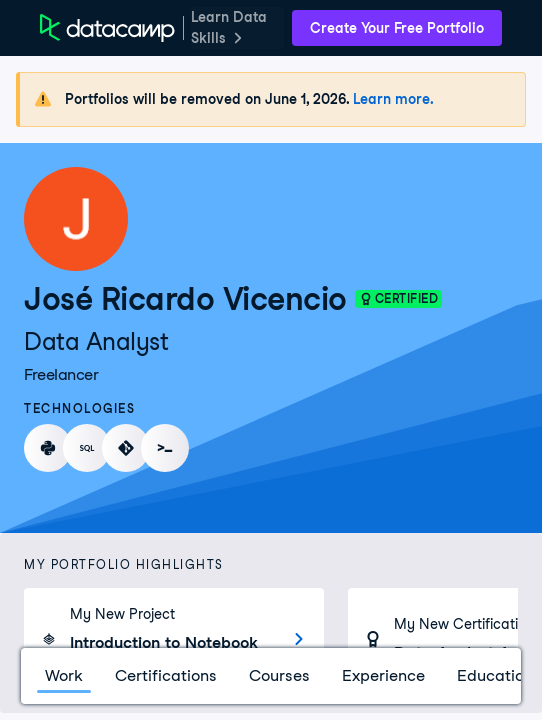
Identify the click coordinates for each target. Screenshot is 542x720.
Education (495, 675)
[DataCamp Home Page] (107, 28)
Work (64, 675)
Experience (383, 675)
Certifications (166, 675)
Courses (279, 675)
